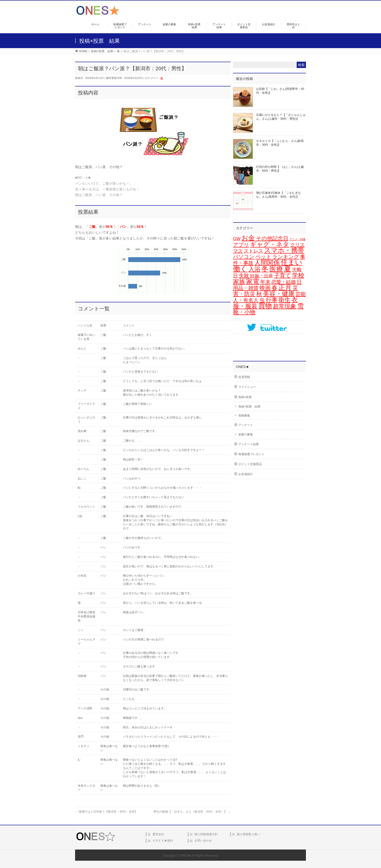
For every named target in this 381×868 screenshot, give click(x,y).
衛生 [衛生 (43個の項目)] (285, 300)
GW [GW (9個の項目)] (237, 239)
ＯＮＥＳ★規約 (163, 841)
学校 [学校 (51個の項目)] (298, 275)
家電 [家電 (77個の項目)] (253, 281)
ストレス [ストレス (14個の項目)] (253, 251)
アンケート (246, 425)
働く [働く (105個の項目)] (240, 269)
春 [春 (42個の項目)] (275, 288)
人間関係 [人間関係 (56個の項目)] (267, 263)
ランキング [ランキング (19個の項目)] (286, 257)
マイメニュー (247, 387)
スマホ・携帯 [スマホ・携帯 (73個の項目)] (284, 250)
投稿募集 (244, 416)
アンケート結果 (249, 444)
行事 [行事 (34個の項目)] (272, 300)
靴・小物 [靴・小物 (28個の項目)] (244, 312)
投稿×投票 (245, 397)
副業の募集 (246, 434)
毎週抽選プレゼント (251, 454)
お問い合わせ (203, 841)
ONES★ (185, 856)
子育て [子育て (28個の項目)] (283, 275)
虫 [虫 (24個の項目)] (262, 300)
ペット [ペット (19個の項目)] (263, 257)
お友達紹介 (246, 474)
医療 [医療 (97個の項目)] (276, 269)
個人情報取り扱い (248, 834)
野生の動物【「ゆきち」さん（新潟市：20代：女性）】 (192, 812)
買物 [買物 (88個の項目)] (265, 306)
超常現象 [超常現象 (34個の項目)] (285, 306)
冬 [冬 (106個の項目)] (265, 269)
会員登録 (244, 377)
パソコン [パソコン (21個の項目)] (244, 257)
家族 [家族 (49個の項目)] (239, 281)
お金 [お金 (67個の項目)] (248, 238)
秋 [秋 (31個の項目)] (259, 294)
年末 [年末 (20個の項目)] (265, 282)
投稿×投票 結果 (249, 407)
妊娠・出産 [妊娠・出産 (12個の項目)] (262, 276)
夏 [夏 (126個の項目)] (288, 269)
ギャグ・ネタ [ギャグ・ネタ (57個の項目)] (270, 244)
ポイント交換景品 (250, 464)
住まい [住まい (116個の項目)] (291, 262)
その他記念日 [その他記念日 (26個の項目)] (272, 238)
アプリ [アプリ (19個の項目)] (241, 245)
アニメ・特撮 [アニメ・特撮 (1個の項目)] (297, 239)
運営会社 (158, 834)
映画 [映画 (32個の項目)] (265, 288)
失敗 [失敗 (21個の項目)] (244, 276)
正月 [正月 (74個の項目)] (285, 288)
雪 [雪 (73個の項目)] (300, 306)
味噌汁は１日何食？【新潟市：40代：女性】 (106, 812)
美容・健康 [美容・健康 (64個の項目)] (279, 294)
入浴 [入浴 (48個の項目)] (254, 269)
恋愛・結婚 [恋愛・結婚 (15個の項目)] (284, 282)
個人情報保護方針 (206, 834)
